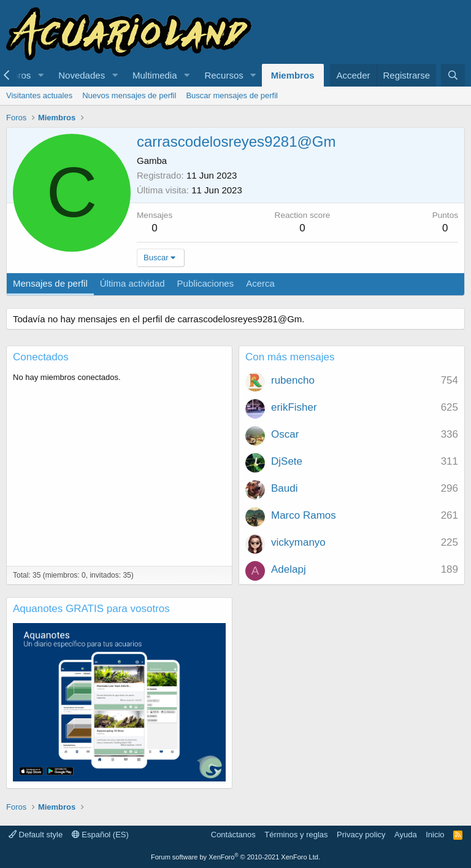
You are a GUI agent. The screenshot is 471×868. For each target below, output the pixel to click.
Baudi (284, 488)
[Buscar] (453, 75)
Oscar (285, 434)
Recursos (224, 75)
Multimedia (155, 75)
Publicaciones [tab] (206, 283)
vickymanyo (298, 542)
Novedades (82, 75)
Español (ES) (100, 835)
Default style (36, 835)
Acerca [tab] (260, 283)
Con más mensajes (290, 357)
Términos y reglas (296, 835)
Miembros (293, 75)
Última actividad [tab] (132, 283)
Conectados (41, 357)
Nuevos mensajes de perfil (129, 95)
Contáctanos (233, 835)
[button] (40, 75)
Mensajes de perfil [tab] (50, 283)
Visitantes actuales (39, 95)
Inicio (435, 835)
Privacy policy (361, 835)
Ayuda (406, 835)
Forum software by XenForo (235, 857)
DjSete (287, 461)
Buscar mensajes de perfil (232, 95)
